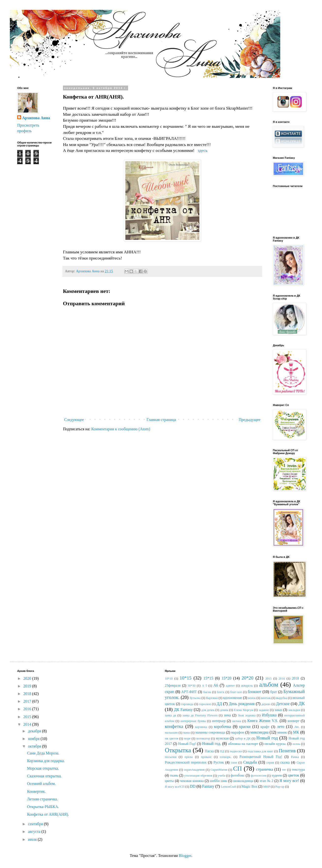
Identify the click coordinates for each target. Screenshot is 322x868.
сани (234, 763)
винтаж (266, 698)
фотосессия (258, 776)
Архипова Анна (36, 118)
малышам (171, 733)
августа (35, 832)
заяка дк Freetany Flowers (200, 715)
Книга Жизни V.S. (263, 721)
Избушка (269, 715)
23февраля (173, 685)
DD (193, 786)
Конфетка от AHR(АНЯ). (48, 814)
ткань (174, 775)
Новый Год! (187, 744)
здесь (203, 150)
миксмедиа (259, 732)
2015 (28, 717)
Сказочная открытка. (44, 776)
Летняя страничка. (42, 799)
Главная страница (161, 420)
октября (35, 746)
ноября (34, 739)
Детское (283, 704)
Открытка (178, 750)
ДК (302, 703)
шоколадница (243, 781)
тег (284, 770)
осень (296, 744)
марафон (238, 732)
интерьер (219, 721)
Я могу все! (289, 781)
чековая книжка (192, 781)
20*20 (248, 678)
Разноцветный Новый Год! (261, 757)
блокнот (255, 692)
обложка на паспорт (243, 744)
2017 (28, 701)
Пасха (209, 751)
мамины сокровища (210, 732)
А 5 (204, 686)
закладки (294, 710)
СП (237, 769)
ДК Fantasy (183, 710)
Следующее (74, 420)
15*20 (226, 678)
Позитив (287, 751)
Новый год (267, 738)
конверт (293, 721)
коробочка (223, 727)
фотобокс (238, 775)
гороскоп (205, 704)
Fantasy (208, 786)
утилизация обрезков (198, 776)
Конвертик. (36, 791)
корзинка (201, 727)
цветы (169, 781)
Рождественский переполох (186, 762)
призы (189, 757)
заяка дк (171, 715)
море (187, 738)
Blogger (185, 856)
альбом (269, 685)
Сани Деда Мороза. (43, 753)
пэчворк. (226, 757)
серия (270, 763)
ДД (219, 704)
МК (296, 732)
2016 (28, 709)
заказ (278, 710)
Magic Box (249, 786)
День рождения (242, 704)
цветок (293, 775)
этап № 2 (266, 781)
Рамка (295, 757)
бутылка (195, 698)
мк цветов (172, 738)
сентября (36, 824)
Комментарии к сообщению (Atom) (121, 429)
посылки (171, 757)
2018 (28, 694)
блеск (220, 692)
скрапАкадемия (194, 770)
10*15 (186, 678)
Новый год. (212, 744)
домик (224, 710)
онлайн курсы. (275, 744)
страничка (265, 769)
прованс (206, 757)
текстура (298, 769)
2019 (28, 686)
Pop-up (280, 787)
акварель (247, 686)
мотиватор (203, 738)
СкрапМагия (219, 770)
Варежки (212, 698)
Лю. (297, 727)
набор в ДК (243, 738)
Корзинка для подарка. (46, 761)
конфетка (174, 726)
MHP (267, 787)
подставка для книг (260, 751)
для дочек (208, 710)
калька (237, 721)
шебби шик (219, 781)
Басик (207, 692)
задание (264, 710)
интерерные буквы (193, 721)
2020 (28, 678)
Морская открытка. (43, 768)
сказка (285, 762)
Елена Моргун (243, 710)
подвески (236, 751)
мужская (222, 738)
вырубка (282, 698)
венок (252, 698)
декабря (35, 731)
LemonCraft (229, 787)
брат (274, 692)
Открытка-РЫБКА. (43, 807)
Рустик (219, 762)
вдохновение (233, 698)
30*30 (191, 686)
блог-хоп (236, 692)
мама (186, 733)
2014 (28, 724)
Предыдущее (249, 420)
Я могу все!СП (175, 787)
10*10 (169, 679)
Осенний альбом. (41, 784)
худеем (277, 775)
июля (33, 839)
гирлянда (187, 704)
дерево (266, 704)
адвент (230, 686)
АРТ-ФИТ (189, 692)
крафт (265, 727)
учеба (222, 776)
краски (245, 727)
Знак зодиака (247, 715)
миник (282, 732)
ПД (222, 751)
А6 (216, 685)
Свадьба (250, 762)
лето (281, 727)
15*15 (208, 678)
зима (227, 715)
